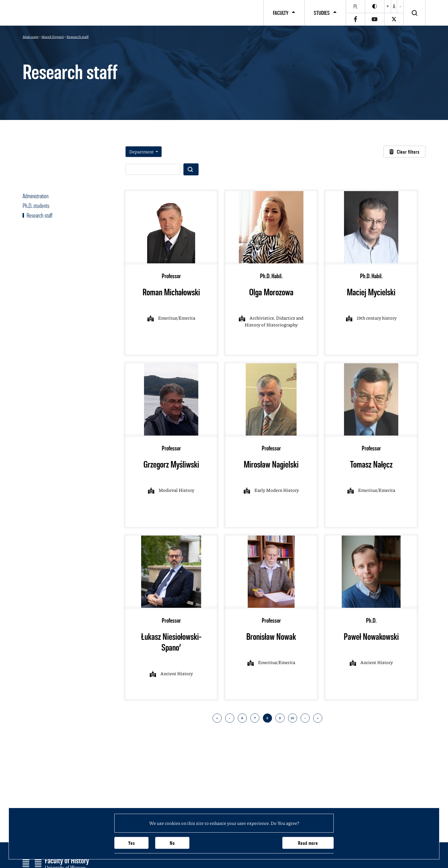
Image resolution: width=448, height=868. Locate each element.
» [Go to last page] (318, 718)
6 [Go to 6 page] (242, 718)
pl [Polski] (356, 6)
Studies (322, 13)
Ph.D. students (36, 206)
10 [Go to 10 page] (292, 718)
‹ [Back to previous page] (230, 718)
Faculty (281, 13)
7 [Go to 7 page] (255, 718)
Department (142, 152)
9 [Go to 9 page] (280, 718)
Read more (308, 843)
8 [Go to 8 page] (267, 718)
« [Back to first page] (217, 718)
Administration (36, 196)
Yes (132, 843)
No (172, 843)
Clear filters (404, 152)
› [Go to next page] (305, 718)
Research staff (39, 215)
